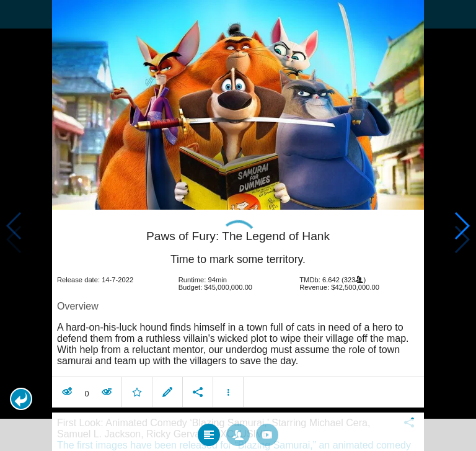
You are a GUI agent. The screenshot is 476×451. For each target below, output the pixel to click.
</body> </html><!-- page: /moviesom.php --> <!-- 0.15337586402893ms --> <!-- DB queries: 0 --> (238, 225)
